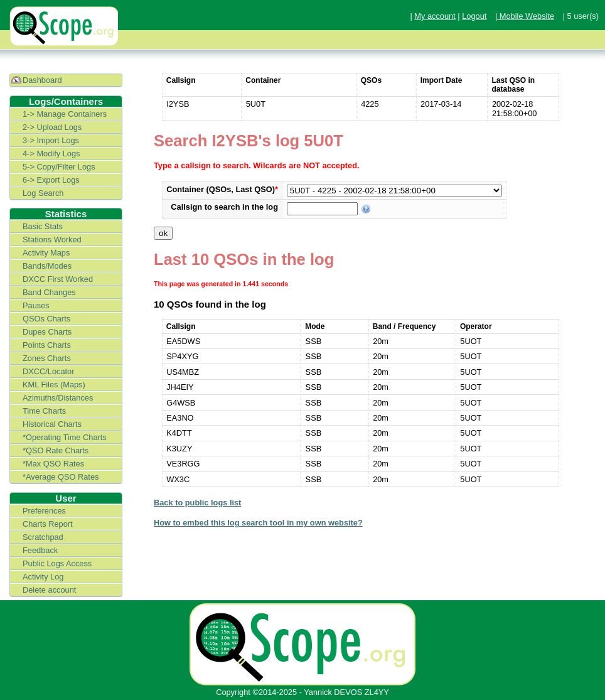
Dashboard (42, 80)
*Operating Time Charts (65, 437)
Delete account (49, 590)
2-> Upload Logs (52, 127)
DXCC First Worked (58, 279)
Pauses (36, 305)
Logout (474, 16)
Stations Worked (52, 240)
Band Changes (49, 292)
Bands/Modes (47, 266)
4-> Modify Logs (51, 153)
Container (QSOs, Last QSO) (222, 189)
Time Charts (44, 411)
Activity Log (43, 577)
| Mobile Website (525, 16)
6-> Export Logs (51, 180)
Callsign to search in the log (224, 207)
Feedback (40, 550)
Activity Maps (46, 253)
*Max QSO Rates (53, 464)
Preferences (44, 511)
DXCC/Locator (49, 371)
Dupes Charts (47, 332)
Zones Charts (47, 358)
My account (435, 16)
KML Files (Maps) (54, 385)
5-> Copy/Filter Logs (59, 167)
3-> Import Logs (51, 140)
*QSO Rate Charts (56, 450)
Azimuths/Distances (58, 398)
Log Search (43, 193)
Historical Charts (52, 424)
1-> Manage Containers (65, 114)
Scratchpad (43, 537)
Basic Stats (43, 226)
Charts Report (48, 524)
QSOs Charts (46, 319)
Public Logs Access (57, 563)
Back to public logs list (197, 503)
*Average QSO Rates (61, 477)
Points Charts (47, 345)
